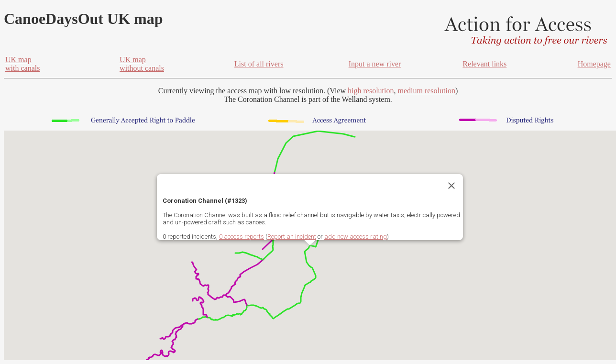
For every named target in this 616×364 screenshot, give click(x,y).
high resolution (371, 91)
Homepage (594, 64)
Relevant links (484, 64)
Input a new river (375, 64)
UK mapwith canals (22, 64)
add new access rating (356, 237)
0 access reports (242, 237)
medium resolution (426, 91)
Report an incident (292, 237)
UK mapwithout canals (142, 64)
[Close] (451, 186)
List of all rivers (259, 64)
